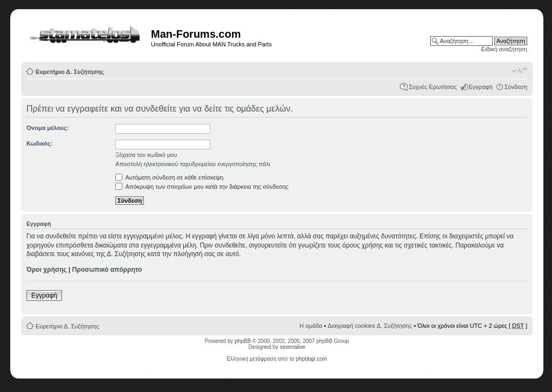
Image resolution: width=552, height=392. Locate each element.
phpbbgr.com (312, 359)
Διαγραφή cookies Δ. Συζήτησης (370, 326)
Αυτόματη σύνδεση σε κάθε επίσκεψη (169, 177)
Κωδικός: (40, 143)
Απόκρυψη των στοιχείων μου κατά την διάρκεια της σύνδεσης (202, 187)
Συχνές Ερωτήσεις (433, 87)
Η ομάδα (311, 326)
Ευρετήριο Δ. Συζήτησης (70, 72)
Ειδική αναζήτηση (504, 49)
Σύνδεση (516, 87)
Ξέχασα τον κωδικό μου (146, 155)
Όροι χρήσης (47, 270)
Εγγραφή (481, 87)
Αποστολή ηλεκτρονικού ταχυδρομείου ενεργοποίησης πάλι (193, 164)
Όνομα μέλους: (48, 128)
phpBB (243, 341)
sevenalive (292, 347)
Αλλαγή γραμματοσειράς (519, 70)
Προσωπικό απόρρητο (107, 270)
